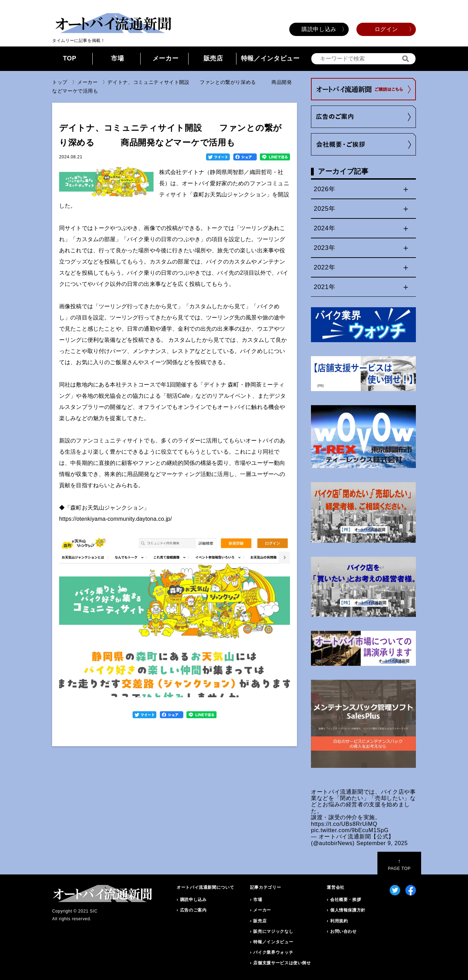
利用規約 (339, 921)
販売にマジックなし (273, 931)
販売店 (213, 58)
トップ (60, 82)
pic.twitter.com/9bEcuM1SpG (350, 830)
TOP (70, 58)
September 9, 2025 (382, 843)
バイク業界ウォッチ (273, 952)
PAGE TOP (399, 864)
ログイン (386, 29)
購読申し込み (319, 29)
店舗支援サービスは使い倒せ (282, 963)
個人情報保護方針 (348, 910)
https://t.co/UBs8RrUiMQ (344, 824)
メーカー (166, 58)
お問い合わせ (343, 931)
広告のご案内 (193, 910)
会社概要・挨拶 (346, 900)
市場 (117, 58)
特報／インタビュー (270, 58)
